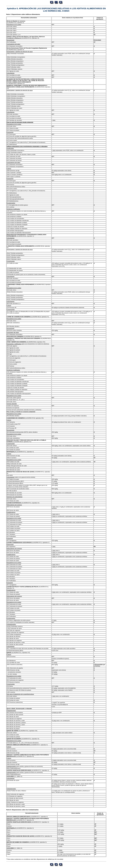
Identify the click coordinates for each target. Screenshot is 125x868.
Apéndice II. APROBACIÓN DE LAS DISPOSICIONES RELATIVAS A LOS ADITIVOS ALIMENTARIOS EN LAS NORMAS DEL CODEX (56, 10)
